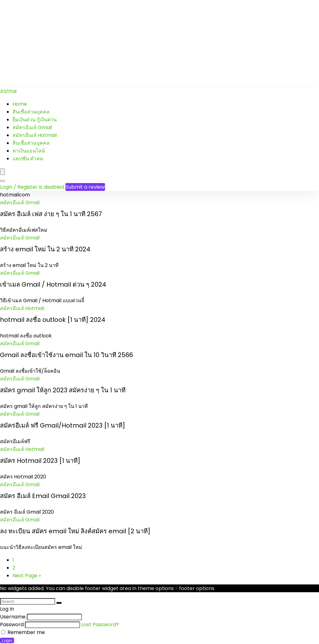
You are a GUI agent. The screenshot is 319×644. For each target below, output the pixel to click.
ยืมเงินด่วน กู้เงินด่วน (35, 120)
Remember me (23, 632)
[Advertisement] (159, 44)
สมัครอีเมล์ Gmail (32, 127)
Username (13, 617)
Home (20, 104)
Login (7, 640)
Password (12, 625)
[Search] (2, 181)
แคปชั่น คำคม (28, 159)
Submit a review (85, 187)
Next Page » (27, 576)
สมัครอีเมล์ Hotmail (35, 135)
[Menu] (2, 172)
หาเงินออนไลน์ (29, 151)
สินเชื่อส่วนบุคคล (31, 112)
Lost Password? (100, 625)
